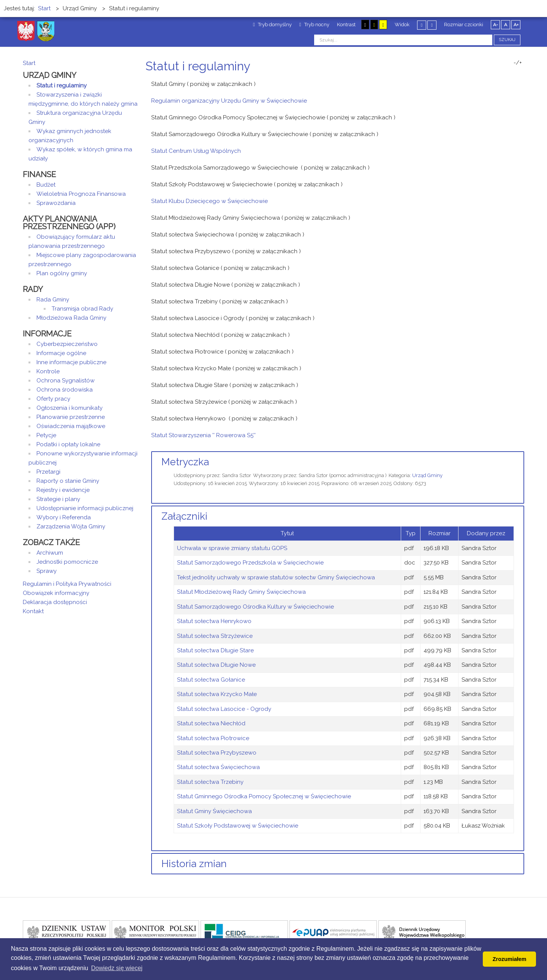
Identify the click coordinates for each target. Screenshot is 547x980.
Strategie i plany (58, 499)
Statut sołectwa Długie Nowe (216, 665)
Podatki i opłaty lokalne (68, 444)
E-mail (522, 80)
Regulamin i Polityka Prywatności (67, 584)
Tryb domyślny (272, 25)
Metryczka (185, 462)
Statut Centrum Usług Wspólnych (196, 151)
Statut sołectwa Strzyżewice (215, 636)
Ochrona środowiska (65, 390)
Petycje (46, 435)
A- (496, 25)
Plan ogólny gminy (62, 273)
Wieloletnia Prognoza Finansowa (81, 194)
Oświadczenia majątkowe (71, 426)
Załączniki (184, 516)
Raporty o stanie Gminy (68, 481)
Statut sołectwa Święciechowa (218, 767)
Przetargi (48, 472)
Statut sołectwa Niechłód (211, 723)
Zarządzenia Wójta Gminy (71, 526)
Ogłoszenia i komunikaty (70, 408)
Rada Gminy (53, 300)
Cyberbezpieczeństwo (67, 344)
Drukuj (513, 80)
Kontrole (48, 371)
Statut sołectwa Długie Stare (215, 650)
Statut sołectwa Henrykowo (214, 621)
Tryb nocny (314, 25)
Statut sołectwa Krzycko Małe (217, 694)
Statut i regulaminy (62, 86)
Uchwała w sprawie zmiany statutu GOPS (232, 548)
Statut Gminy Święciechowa (214, 811)
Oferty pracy (53, 399)
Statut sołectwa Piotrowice (213, 738)
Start (29, 63)
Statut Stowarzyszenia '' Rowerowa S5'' (203, 435)
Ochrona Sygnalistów (66, 381)
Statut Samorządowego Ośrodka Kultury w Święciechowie (255, 607)
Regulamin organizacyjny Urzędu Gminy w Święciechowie (229, 101)
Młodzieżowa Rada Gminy (71, 318)
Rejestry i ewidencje (63, 490)
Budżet (46, 185)
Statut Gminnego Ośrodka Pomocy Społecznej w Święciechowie (264, 796)
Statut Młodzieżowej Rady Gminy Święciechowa (241, 592)
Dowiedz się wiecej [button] (117, 968)
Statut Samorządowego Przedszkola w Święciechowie (250, 563)
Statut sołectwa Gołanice (211, 680)
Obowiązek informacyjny (56, 593)
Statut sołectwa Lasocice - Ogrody (224, 709)
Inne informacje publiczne (71, 362)
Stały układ (422, 25)
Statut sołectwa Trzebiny (210, 782)
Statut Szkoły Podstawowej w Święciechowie (238, 826)
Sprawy (47, 571)
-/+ (518, 63)
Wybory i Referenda (64, 517)
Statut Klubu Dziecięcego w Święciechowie (209, 201)
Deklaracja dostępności (55, 602)
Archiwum (50, 553)
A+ (516, 25)
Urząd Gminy (427, 475)
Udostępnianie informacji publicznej (85, 508)
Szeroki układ (432, 25)
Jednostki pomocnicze (67, 562)
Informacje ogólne (61, 353)
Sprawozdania (56, 203)
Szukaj (507, 40)
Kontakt (33, 611)
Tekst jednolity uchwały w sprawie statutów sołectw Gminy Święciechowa (276, 577)
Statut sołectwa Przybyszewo (217, 753)
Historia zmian (194, 864)
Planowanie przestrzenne (71, 417)
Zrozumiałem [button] (510, 959)
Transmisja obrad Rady (82, 309)
